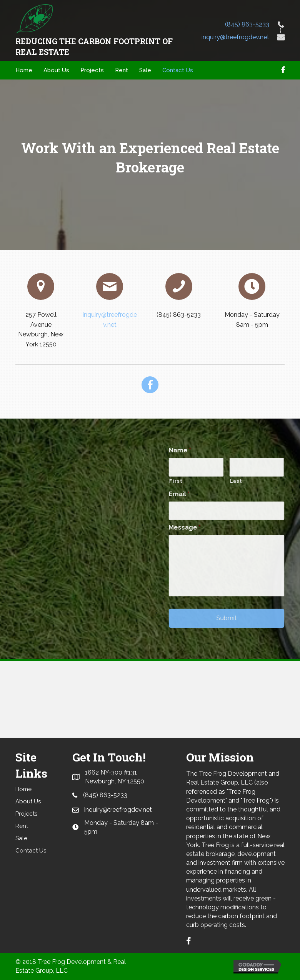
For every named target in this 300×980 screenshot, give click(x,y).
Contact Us (31, 851)
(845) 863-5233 (247, 24)
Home (23, 789)
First (223, 481)
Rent (22, 826)
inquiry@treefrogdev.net (235, 37)
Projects (26, 814)
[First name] (243, 467)
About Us (28, 801)
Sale (21, 838)
